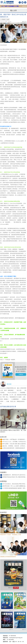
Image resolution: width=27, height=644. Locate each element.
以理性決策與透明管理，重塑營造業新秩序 (13, 448)
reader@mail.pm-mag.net (16, 638)
